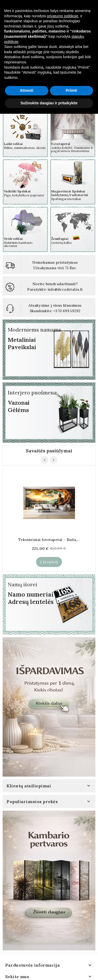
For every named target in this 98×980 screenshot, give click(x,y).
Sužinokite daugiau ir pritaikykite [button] (49, 969)
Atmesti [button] (27, 957)
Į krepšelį (49, 562)
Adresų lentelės (31, 602)
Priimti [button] (71, 957)
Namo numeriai (31, 594)
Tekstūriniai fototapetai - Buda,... (49, 540)
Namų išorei (22, 584)
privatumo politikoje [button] (62, 882)
